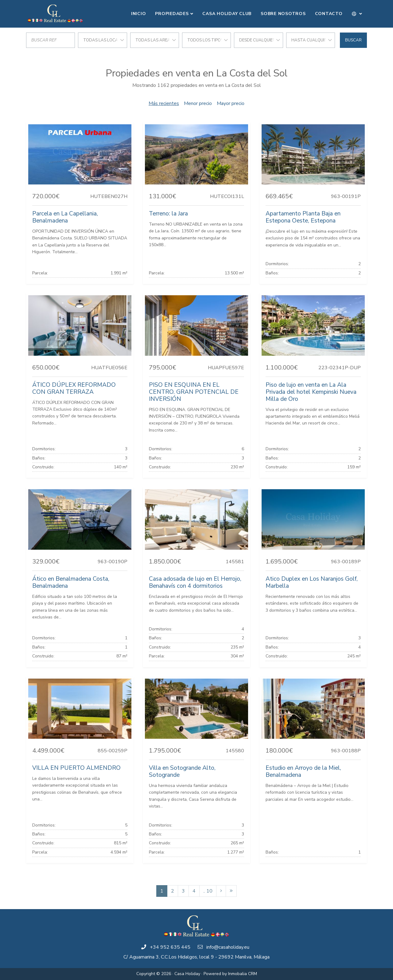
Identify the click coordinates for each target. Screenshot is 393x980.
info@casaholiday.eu (228, 947)
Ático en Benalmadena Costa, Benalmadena (71, 582)
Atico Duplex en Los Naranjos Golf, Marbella (312, 582)
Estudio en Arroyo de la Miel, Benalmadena (303, 771)
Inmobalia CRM (243, 974)
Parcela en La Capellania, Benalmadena (65, 217)
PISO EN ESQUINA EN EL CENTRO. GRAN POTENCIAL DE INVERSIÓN (194, 392)
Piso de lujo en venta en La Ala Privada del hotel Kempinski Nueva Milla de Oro (311, 392)
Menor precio (198, 103)
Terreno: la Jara (168, 214)
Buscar (353, 40)
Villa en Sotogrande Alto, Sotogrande (182, 771)
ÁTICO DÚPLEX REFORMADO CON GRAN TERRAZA (74, 388)
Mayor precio (231, 103)
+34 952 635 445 (170, 947)
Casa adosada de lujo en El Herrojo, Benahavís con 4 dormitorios (195, 582)
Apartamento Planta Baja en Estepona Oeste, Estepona (303, 217)
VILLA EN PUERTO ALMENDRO (76, 768)
